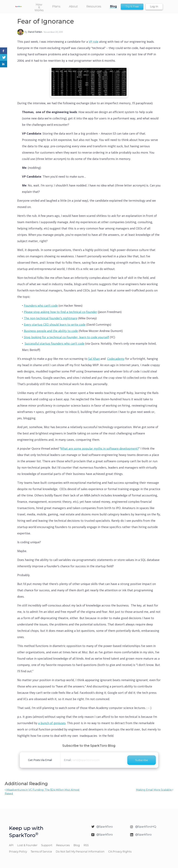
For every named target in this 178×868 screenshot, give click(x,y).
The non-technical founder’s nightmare (51, 318)
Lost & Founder (27, 845)
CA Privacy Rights (120, 852)
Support (47, 845)
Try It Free (132, 7)
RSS (86, 845)
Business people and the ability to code (51, 331)
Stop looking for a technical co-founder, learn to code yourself (67, 337)
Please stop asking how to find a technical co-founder (60, 312)
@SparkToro (105, 827)
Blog (77, 845)
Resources (63, 845)
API (11, 845)
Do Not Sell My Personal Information (80, 852)
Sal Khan (94, 359)
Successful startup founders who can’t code (55, 343)
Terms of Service (41, 852)
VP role (94, 42)
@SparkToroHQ (146, 827)
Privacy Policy (18, 852)
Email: (68, 760)
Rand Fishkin (35, 32)
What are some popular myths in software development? (100, 448)
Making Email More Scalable (155, 790)
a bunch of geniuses (52, 723)
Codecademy (116, 359)
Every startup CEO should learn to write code (55, 324)
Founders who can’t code (41, 306)
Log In (154, 7)
